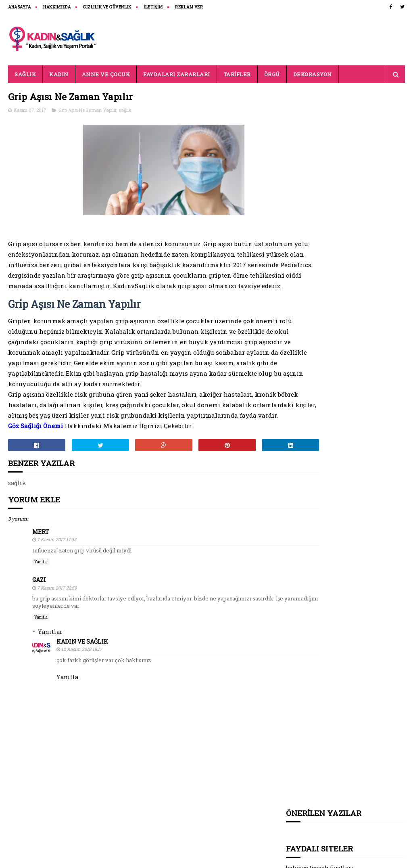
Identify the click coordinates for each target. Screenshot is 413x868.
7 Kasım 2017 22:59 (57, 620)
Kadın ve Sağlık (82, 674)
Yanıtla (41, 594)
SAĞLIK (25, 74)
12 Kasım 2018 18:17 (82, 681)
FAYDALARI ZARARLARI (177, 74)
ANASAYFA (19, 7)
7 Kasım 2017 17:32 (57, 572)
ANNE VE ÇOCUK (106, 74)
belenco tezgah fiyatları (320, 148)
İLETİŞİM (153, 7)
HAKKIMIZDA (57, 7)
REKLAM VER (189, 7)
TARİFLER (237, 74)
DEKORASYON (313, 74)
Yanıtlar (50, 664)
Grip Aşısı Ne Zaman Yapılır (87, 111)
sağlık (125, 111)
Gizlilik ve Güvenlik (107, 7)
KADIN (59, 74)
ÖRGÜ (272, 74)
